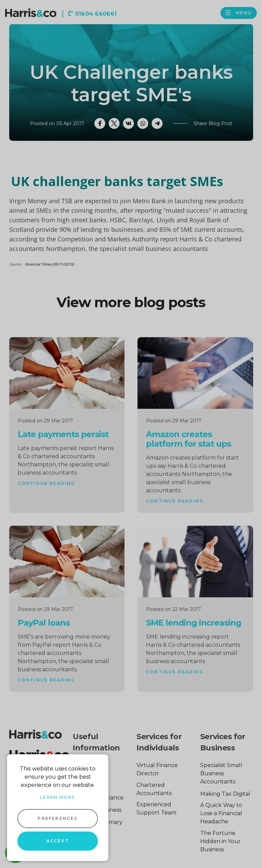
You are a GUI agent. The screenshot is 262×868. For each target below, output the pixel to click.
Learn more (58, 797)
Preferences (57, 818)
